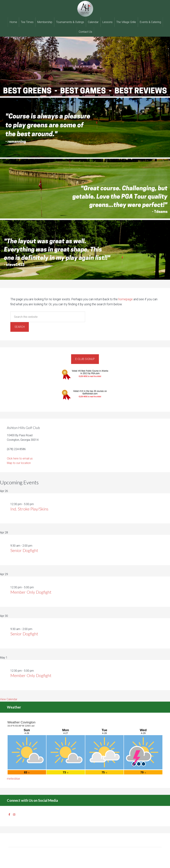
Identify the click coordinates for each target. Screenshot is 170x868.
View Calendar (9, 699)
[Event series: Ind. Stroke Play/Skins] (36, 504)
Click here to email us (20, 458)
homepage (126, 299)
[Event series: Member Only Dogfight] (36, 587)
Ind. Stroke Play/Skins (29, 509)
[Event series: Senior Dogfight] (34, 546)
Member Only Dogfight (31, 592)
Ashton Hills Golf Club (85, 9)
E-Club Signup (85, 359)
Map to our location (19, 463)
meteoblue (13, 779)
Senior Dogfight (24, 550)
